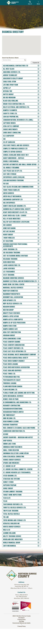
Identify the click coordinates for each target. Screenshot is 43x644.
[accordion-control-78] (37, 317)
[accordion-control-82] (37, 330)
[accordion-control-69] (37, 288)
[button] (21, 45)
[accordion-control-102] (37, 396)
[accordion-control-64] (37, 270)
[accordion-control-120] (37, 457)
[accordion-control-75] (37, 308)
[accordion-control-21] (37, 129)
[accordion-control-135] (37, 505)
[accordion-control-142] (37, 527)
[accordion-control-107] (37, 414)
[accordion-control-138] (37, 514)
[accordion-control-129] (37, 486)
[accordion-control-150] (37, 553)
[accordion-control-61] (37, 261)
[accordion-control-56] (37, 243)
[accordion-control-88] (37, 349)
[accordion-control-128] (37, 482)
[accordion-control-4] (37, 75)
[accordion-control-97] (37, 380)
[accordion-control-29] (37, 155)
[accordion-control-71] (37, 295)
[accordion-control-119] (37, 454)
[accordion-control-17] (37, 117)
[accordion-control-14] (37, 107)
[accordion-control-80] (37, 323)
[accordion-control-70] (37, 292)
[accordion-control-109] (37, 420)
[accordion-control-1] (37, 66)
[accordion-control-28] (37, 152)
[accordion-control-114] (37, 436)
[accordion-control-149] (37, 549)
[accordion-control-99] (37, 386)
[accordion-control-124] (37, 470)
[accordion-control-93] (37, 367)
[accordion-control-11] (37, 98)
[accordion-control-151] (37, 556)
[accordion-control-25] (37, 142)
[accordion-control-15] (37, 110)
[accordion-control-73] (37, 301)
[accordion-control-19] (37, 123)
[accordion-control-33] (37, 170)
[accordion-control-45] (37, 208)
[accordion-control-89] (37, 352)
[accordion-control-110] (37, 423)
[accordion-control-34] (37, 173)
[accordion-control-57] (37, 246)
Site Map (21, 636)
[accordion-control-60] (37, 258)
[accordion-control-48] (37, 217)
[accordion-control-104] (37, 404)
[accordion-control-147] (37, 543)
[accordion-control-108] (37, 417)
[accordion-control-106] (37, 410)
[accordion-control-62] (37, 264)
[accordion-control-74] (37, 304)
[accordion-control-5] (37, 78)
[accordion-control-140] (37, 521)
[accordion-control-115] (37, 441)
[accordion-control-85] (37, 339)
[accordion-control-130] (37, 489)
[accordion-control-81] (37, 327)
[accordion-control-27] (37, 149)
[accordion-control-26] (37, 145)
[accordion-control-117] (37, 447)
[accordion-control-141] (37, 524)
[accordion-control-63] (37, 267)
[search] (30, 3)
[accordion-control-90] (37, 355)
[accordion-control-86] (37, 343)
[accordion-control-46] (37, 211)
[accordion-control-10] (37, 94)
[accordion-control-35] (37, 176)
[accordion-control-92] (37, 364)
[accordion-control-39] (37, 189)
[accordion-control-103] (37, 399)
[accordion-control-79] (37, 320)
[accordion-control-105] (37, 407)
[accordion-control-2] (37, 69)
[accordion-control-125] (37, 473)
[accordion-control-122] (37, 463)
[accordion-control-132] (37, 495)
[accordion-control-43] (37, 202)
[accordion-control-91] (37, 359)
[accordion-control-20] (37, 126)
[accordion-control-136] (37, 508)
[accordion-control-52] (37, 230)
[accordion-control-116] (37, 444)
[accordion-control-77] (37, 314)
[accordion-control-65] (37, 274)
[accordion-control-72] (37, 298)
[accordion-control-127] (37, 479)
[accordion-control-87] (37, 346)
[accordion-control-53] (37, 233)
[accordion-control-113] (37, 433)
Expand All (34, 63)
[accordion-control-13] (37, 104)
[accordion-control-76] (37, 311)
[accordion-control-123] (37, 467)
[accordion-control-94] (37, 370)
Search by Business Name (12, 58)
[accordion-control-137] (37, 511)
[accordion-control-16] (37, 113)
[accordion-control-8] (37, 88)
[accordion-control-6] (37, 82)
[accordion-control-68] (37, 283)
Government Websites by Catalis (21, 638)
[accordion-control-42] (37, 198)
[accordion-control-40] (37, 192)
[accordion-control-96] (37, 376)
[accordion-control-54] (37, 237)
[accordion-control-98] (37, 383)
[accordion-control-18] (37, 120)
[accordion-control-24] (37, 139)
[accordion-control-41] (37, 195)
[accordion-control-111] (37, 426)
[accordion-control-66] (37, 277)
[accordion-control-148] (37, 546)
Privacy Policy (22, 635)
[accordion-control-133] (37, 498)
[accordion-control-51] (37, 227)
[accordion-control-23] (37, 136)
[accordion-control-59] (37, 255)
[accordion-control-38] (37, 186)
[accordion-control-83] (37, 333)
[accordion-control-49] (37, 221)
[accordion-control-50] (37, 224)
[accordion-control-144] (37, 533)
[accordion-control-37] (37, 182)
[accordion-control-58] (37, 251)
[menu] (38, 3)
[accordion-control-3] (37, 72)
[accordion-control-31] (37, 161)
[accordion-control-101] (37, 392)
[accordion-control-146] (37, 540)
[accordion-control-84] (37, 336)
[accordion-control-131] (37, 492)
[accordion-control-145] (37, 537)
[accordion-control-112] (37, 429)
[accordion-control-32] (37, 164)
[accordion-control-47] (37, 214)
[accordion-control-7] (37, 85)
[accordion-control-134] (37, 502)
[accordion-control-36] (37, 179)
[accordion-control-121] (37, 460)
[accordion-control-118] (37, 451)
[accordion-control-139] (37, 518)
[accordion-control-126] (37, 476)
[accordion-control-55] (37, 240)
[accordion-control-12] (37, 101)
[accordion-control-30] (37, 158)
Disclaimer (22, 633)
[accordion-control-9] (37, 91)
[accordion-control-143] (37, 530)
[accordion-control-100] (37, 389)
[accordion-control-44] (37, 205)
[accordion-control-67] (37, 280)
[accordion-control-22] (37, 133)
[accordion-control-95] (37, 373)
